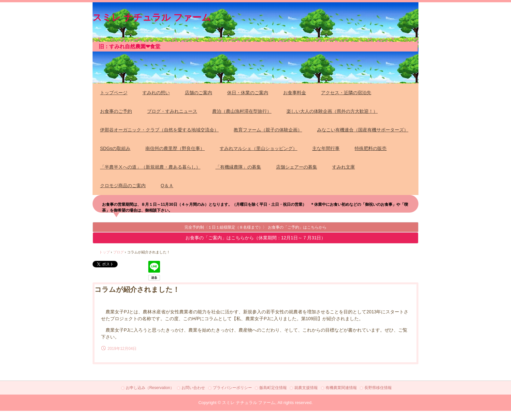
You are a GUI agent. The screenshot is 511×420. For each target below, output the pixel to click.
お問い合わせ (193, 388)
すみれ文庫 (343, 167)
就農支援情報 (306, 388)
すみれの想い (156, 93)
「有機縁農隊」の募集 (238, 167)
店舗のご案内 (198, 93)
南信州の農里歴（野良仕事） (175, 148)
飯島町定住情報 (273, 388)
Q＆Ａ (167, 186)
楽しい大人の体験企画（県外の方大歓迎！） (332, 111)
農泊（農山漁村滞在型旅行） (242, 111)
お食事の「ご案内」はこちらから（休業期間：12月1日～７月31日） (256, 238)
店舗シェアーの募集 (297, 167)
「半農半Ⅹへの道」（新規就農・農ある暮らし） (150, 167)
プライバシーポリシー (232, 388)
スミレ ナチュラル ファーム (152, 16)
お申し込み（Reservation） (150, 388)
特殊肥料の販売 (371, 148)
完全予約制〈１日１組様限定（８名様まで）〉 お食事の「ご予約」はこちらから (255, 227)
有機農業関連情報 (341, 388)
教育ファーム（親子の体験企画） (268, 130)
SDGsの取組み (115, 148)
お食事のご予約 (116, 111)
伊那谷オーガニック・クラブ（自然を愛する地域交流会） (159, 130)
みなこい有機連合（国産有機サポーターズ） (363, 130)
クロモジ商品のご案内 (123, 186)
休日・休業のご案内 (248, 93)
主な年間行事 (326, 148)
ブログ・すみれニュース (172, 111)
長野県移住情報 (378, 388)
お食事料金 (295, 93)
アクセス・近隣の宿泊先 (346, 93)
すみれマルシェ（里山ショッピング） (258, 148)
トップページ (114, 93)
